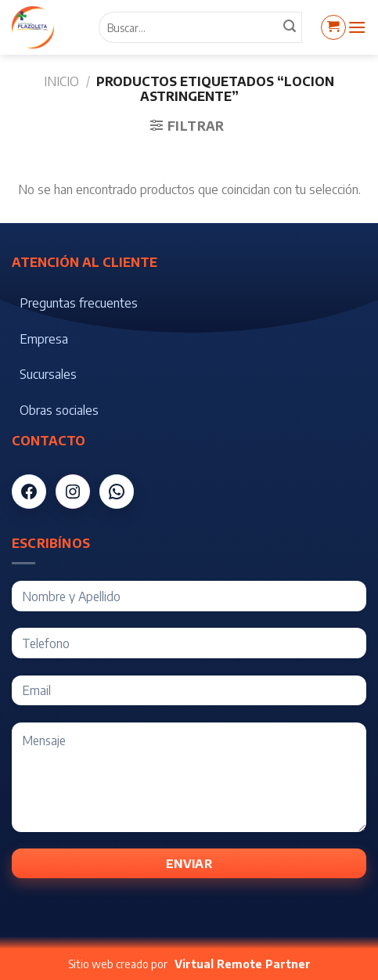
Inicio (61, 81)
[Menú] (357, 27)
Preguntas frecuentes (79, 303)
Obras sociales (59, 410)
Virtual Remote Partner (243, 964)
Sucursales (48, 374)
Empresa (44, 339)
